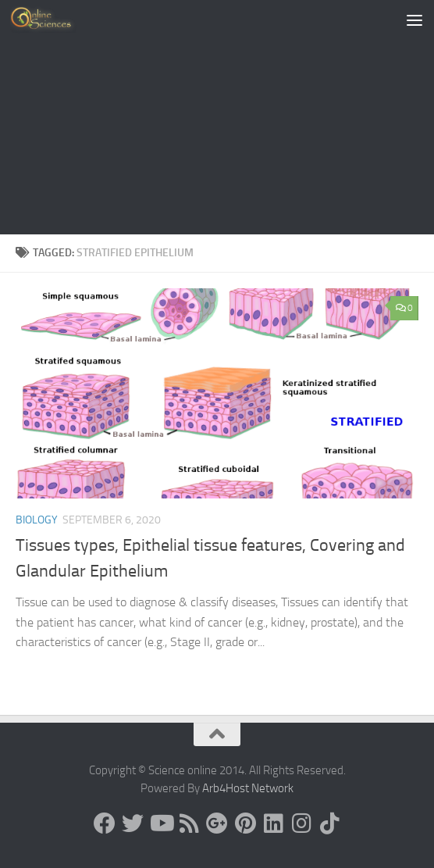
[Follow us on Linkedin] (273, 823)
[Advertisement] (217, 117)
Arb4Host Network (248, 788)
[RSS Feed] (189, 823)
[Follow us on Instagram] (301, 823)
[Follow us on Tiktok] (329, 823)
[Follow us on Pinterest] (245, 823)
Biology (37, 520)
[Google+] (217, 823)
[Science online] (105, 823)
